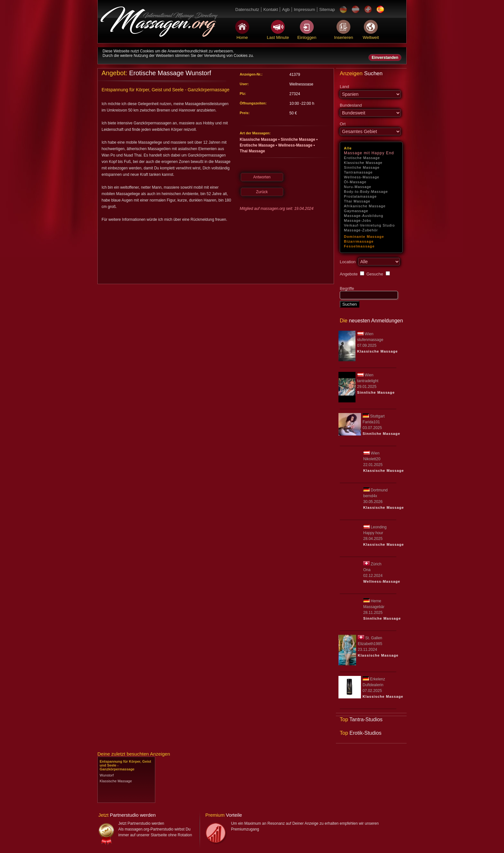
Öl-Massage (355, 182)
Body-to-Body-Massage (366, 192)
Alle (348, 148)
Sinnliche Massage (362, 167)
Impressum (304, 9)
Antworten (262, 177)
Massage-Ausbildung (364, 216)
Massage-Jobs (358, 220)
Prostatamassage (360, 196)
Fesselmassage (359, 246)
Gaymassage (356, 211)
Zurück (262, 192)
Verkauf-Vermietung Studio (369, 225)
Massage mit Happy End (369, 153)
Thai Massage (357, 201)
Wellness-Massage (362, 177)
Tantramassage (358, 172)
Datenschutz (247, 9)
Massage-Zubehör (361, 230)
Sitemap (327, 9)
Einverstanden (385, 58)
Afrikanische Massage (365, 206)
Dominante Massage (364, 237)
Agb (286, 9)
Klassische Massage (363, 163)
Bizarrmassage (359, 241)
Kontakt (270, 9)
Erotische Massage (362, 158)
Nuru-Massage (358, 187)
